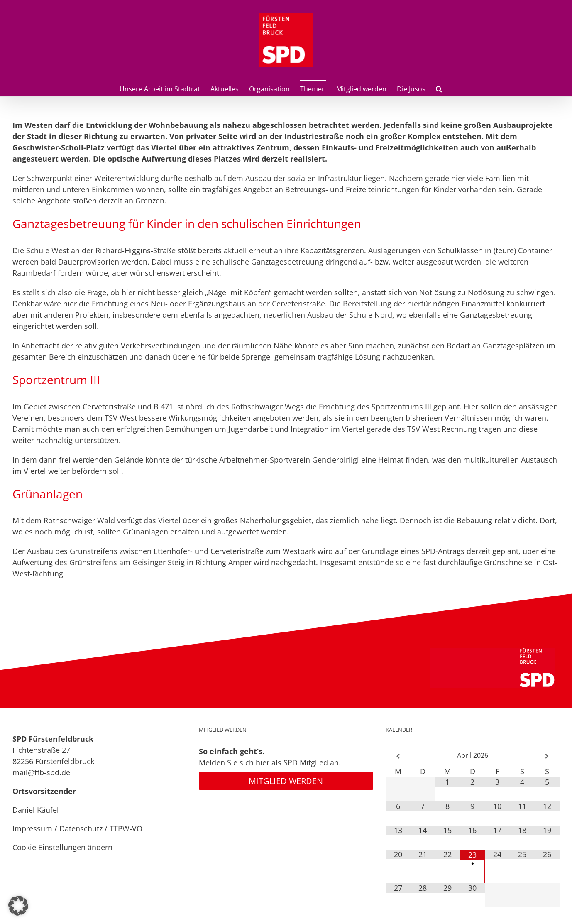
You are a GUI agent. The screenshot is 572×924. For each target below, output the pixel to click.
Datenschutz (81, 828)
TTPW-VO (126, 828)
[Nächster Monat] (547, 756)
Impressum (32, 828)
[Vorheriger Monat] (398, 756)
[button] (439, 88)
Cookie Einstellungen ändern (62, 847)
